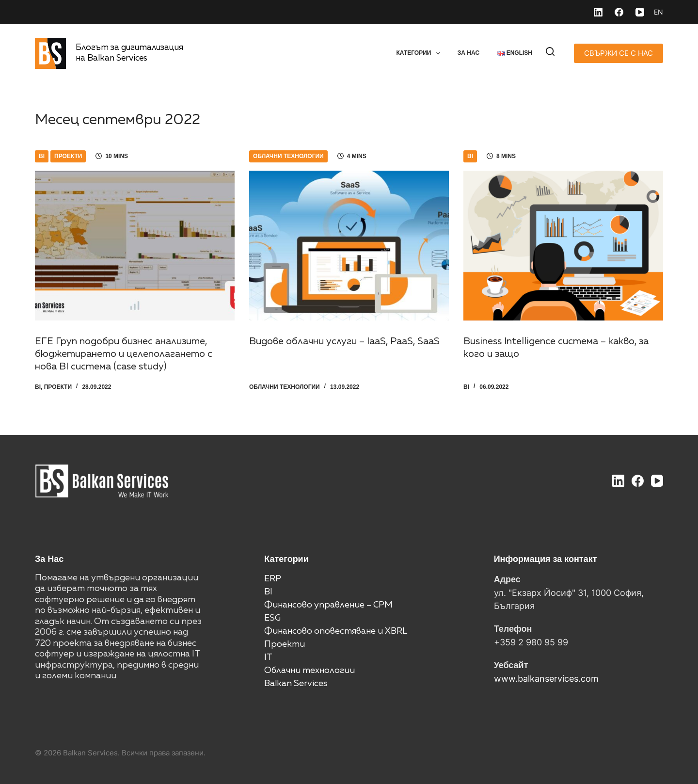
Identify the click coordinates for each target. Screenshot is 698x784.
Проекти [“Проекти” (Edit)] (285, 644)
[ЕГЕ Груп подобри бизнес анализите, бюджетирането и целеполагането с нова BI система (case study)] (135, 246)
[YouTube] (640, 12)
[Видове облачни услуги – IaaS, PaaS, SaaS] (349, 246)
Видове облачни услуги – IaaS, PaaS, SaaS (344, 341)
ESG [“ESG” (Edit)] (272, 618)
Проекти (68, 156)
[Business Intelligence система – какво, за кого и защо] (563, 246)
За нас (468, 53)
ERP (273, 579)
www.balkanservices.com (546, 679)
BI (42, 156)
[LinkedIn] (598, 12)
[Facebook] (619, 12)
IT (268, 657)
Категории (420, 53)
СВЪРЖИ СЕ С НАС (619, 53)
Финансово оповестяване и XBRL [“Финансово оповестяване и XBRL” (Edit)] (336, 631)
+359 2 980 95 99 (531, 642)
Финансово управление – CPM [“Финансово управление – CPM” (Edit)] (328, 605)
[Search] (550, 51)
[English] (658, 12)
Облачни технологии (288, 156)
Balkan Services (296, 684)
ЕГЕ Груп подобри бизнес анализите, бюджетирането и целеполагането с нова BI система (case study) (124, 354)
